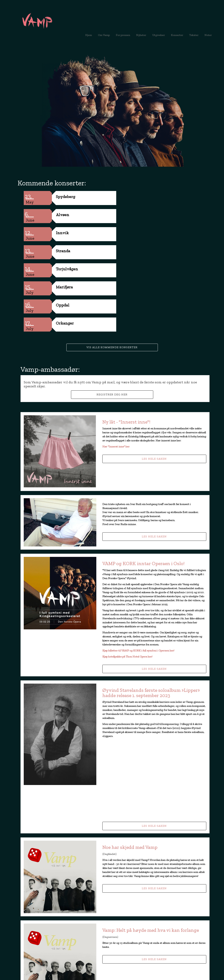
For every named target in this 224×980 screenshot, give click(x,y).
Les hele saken (154, 386)
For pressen (123, 35)
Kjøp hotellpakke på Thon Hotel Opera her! (127, 584)
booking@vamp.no (47, 945)
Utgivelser (159, 35)
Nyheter (143, 35)
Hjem (89, 35)
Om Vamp (104, 35)
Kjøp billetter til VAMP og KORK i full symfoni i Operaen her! (138, 578)
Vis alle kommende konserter (112, 275)
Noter (208, 35)
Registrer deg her (112, 322)
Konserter (177, 35)
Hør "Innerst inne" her (116, 374)
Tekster (194, 35)
